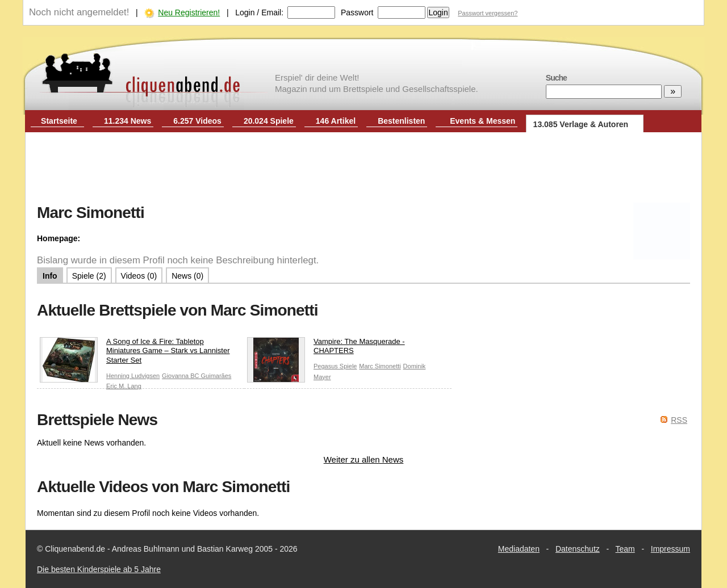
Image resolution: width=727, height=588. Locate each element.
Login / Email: (259, 12)
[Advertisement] (363, 169)
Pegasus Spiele (335, 366)
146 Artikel (336, 121)
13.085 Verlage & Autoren (581, 124)
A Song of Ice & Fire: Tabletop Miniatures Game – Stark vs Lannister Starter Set (135, 354)
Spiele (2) (89, 276)
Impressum (670, 549)
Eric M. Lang (124, 386)
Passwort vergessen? (488, 13)
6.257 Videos (197, 121)
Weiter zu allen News (364, 459)
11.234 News (128, 121)
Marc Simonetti (380, 366)
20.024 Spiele (269, 121)
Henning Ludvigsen (133, 376)
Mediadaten (519, 549)
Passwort (357, 12)
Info (50, 276)
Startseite (59, 121)
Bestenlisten (401, 121)
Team (625, 549)
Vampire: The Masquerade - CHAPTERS (326, 349)
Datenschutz (578, 549)
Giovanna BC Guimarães (197, 376)
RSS (679, 420)
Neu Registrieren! (189, 12)
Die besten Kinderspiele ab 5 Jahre (99, 569)
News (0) (187, 276)
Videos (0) (139, 276)
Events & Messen (482, 121)
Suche (556, 78)
